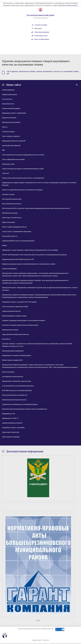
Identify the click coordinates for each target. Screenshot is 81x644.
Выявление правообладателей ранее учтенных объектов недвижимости (25, 409)
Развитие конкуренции (9, 269)
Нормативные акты (8, 104)
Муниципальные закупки (10, 330)
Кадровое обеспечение (9, 118)
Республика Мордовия (41, 18)
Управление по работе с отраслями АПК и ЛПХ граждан (19, 302)
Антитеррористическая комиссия (13, 377)
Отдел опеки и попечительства (12, 218)
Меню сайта (38, 29)
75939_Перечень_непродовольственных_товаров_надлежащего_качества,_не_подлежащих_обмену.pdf (43, 73)
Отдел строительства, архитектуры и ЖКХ (15, 307)
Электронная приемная (42, 32)
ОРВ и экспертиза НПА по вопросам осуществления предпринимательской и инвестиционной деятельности (36, 208)
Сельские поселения (41, 25)
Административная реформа (11, 108)
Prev (3, 621)
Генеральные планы (8, 164)
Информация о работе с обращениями (14, 113)
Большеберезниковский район (41, 15)
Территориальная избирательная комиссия (16, 334)
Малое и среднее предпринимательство (14, 227)
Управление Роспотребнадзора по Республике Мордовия (20, 404)
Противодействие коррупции (11, 146)
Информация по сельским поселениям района (17, 356)
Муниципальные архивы (10, 213)
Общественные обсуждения (11, 437)
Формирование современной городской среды (17, 381)
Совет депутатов (7, 99)
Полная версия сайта (41, 36)
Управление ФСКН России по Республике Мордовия (18, 241)
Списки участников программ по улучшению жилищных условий (23, 169)
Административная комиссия (11, 311)
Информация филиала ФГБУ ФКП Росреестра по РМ (18, 259)
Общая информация (8, 90)
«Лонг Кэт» (46, 640)
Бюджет (4, 245)
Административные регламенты (12, 423)
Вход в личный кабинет (42, 39)
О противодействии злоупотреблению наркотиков (18, 386)
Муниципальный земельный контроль (14, 400)
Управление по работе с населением (13, 428)
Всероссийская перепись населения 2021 (15, 395)
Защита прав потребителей (11, 432)
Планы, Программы (8, 372)
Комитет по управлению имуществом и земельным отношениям (22, 190)
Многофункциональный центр (12, 199)
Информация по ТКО (9, 414)
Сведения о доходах (8, 194)
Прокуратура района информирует (13, 351)
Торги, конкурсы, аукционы (11, 136)
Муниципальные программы (11, 122)
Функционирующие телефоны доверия (14, 316)
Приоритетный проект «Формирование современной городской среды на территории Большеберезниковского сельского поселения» (40, 289)
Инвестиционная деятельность (12, 204)
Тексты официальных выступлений (13, 159)
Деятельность (6, 339)
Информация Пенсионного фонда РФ (14, 141)
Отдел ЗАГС (6, 173)
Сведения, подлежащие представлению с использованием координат (24, 321)
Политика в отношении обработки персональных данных (20, 325)
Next (78, 621)
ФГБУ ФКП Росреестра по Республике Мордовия (17, 391)
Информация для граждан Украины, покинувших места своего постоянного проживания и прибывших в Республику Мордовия (39, 184)
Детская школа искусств (10, 236)
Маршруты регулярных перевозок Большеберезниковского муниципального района (29, 264)
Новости (5, 127)
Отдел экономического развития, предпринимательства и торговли (23, 155)
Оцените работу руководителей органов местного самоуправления (23, 178)
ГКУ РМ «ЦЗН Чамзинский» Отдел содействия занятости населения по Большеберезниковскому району (34, 255)
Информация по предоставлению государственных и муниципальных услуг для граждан (30, 250)
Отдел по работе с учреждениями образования (17, 232)
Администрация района (10, 95)
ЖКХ (4, 150)
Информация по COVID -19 (10, 418)
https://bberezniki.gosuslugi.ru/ (68, 5)
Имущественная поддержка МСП (12, 360)
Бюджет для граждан (9, 222)
